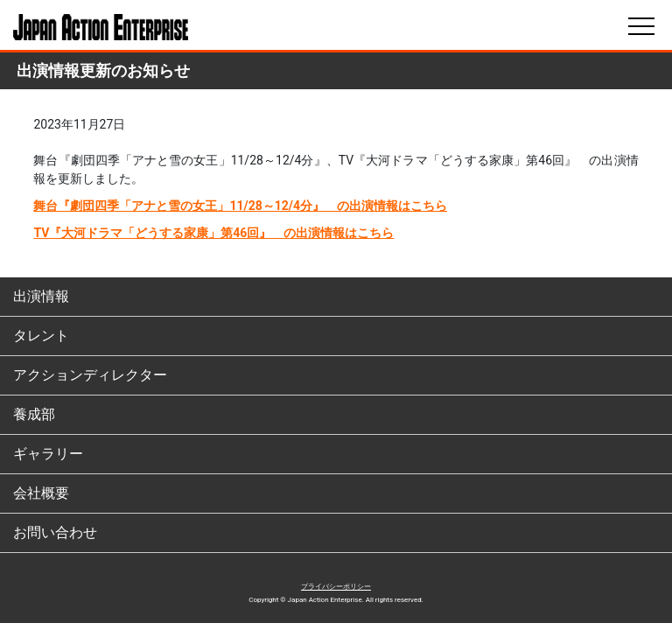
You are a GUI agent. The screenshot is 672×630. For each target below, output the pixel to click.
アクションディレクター (90, 375)
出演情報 (41, 296)
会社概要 (41, 493)
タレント (41, 336)
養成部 (34, 414)
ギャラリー (48, 454)
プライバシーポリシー (336, 587)
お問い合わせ (55, 532)
